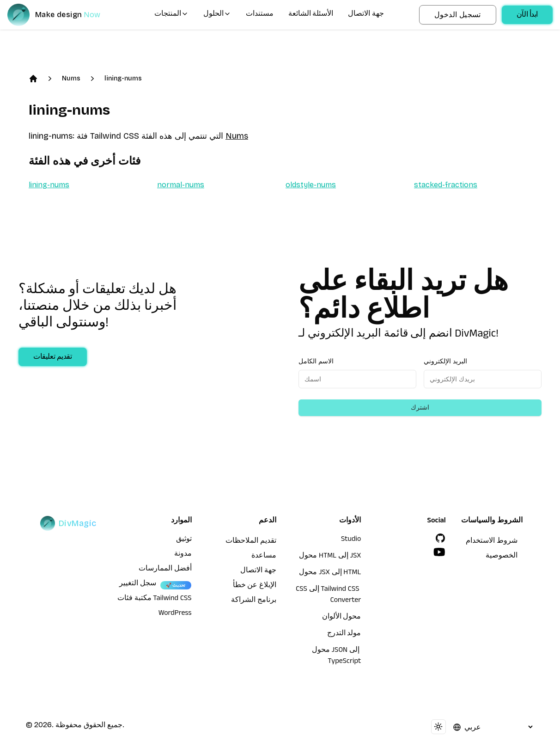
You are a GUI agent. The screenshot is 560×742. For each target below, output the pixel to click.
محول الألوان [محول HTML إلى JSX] (342, 618)
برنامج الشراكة (254, 601)
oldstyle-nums (311, 185)
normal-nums (181, 185)
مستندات (260, 15)
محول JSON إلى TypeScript (337, 656)
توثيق (184, 540)
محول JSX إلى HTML (330, 573)
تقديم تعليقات (53, 358)
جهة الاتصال (366, 15)
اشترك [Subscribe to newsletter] (420, 408)
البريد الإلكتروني (445, 361)
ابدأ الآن (527, 16)
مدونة (183, 555)
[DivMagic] (63, 15)
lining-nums (123, 78)
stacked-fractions (446, 185)
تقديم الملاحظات (251, 542)
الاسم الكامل (316, 361)
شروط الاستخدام (492, 542)
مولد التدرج (344, 634)
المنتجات (171, 15)
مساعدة (264, 557)
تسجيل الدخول (458, 15)
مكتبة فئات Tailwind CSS (155, 599)
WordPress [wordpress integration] (175, 614)
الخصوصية (502, 557)
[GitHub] (440, 538)
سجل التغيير (138, 584)
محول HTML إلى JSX (330, 557)
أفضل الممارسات (165, 570)
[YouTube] (439, 552)
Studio (351, 540)
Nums (71, 78)
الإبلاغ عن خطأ (255, 586)
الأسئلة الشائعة (311, 15)
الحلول (217, 15)
